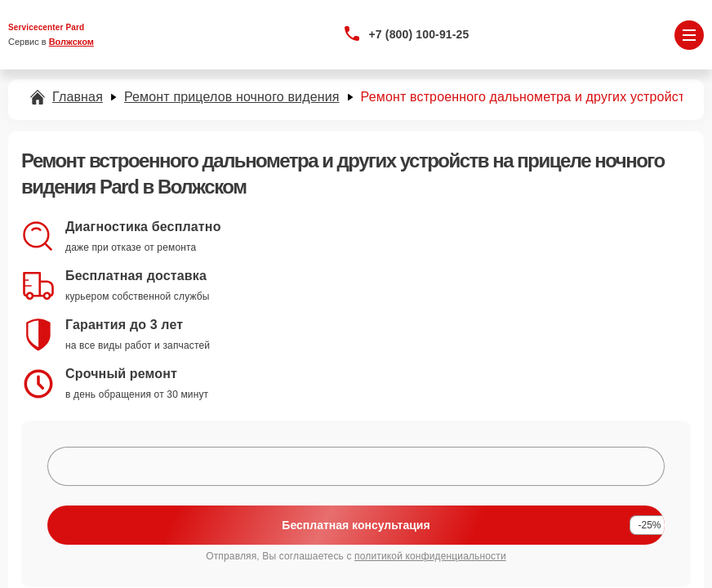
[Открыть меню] (689, 35)
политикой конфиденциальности (430, 556)
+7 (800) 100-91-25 (419, 34)
